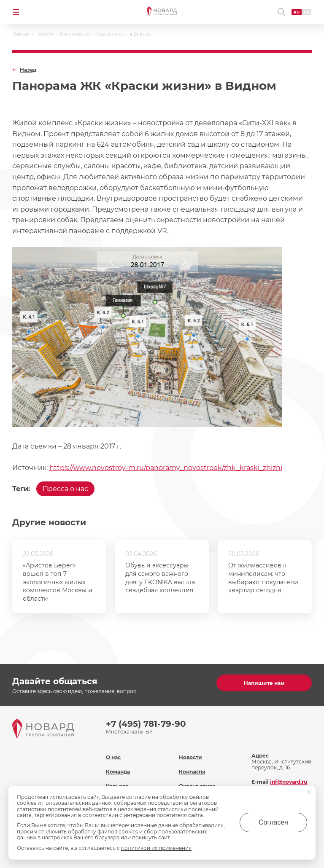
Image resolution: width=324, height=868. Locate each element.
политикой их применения (156, 848)
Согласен (273, 822)
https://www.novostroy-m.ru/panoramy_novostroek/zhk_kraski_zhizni (166, 468)
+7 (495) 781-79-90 (146, 724)
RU (297, 12)
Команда (118, 772)
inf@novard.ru (289, 782)
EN (306, 12)
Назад (28, 70)
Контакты (192, 772)
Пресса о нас (65, 489)
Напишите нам (264, 683)
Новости (190, 757)
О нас (113, 757)
